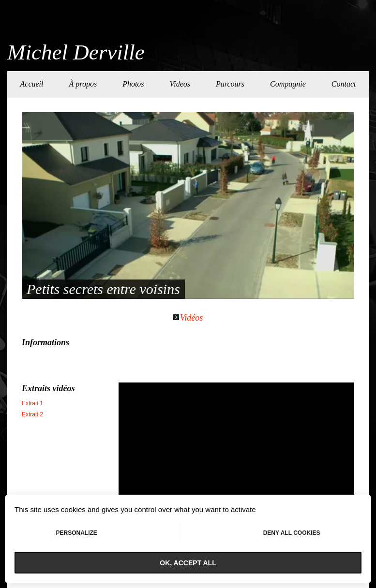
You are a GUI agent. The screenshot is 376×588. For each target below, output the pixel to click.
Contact (344, 84)
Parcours (230, 84)
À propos (83, 84)
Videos (180, 84)
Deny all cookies (292, 533)
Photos (133, 84)
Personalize (76, 533)
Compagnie (288, 84)
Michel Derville (76, 52)
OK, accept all (188, 563)
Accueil (32, 84)
